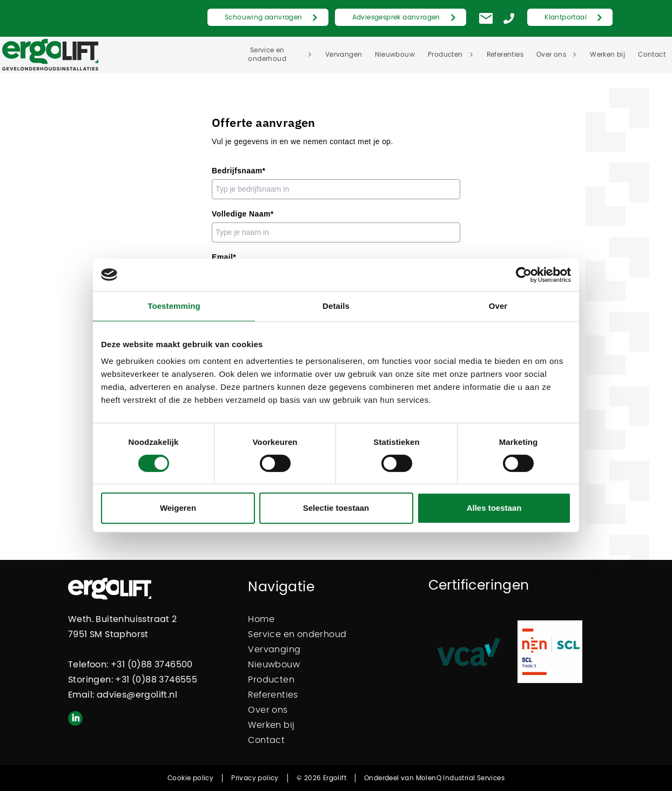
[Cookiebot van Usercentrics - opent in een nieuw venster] (524, 275)
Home (261, 619)
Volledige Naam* (243, 214)
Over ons (551, 55)
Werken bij (607, 55)
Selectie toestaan (336, 508)
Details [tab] (336, 306)
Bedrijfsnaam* (238, 171)
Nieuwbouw (395, 55)
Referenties (505, 55)
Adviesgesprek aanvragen (396, 17)
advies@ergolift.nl (137, 695)
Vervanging (274, 650)
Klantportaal (566, 17)
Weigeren (178, 508)
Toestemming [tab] (174, 306)
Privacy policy (255, 778)
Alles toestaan (494, 508)
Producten (445, 55)
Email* (224, 257)
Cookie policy (190, 778)
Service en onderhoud (267, 55)
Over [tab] (498, 306)
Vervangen (344, 55)
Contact (652, 55)
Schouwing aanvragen (264, 17)
